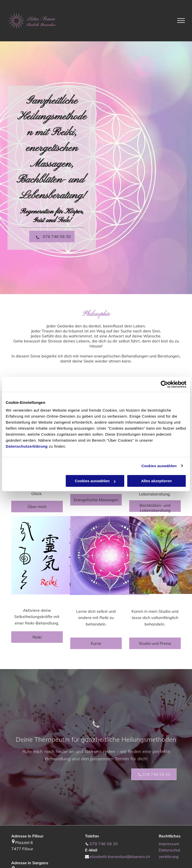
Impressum (169, 844)
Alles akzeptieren (157, 481)
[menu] (181, 21)
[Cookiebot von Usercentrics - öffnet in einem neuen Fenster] (164, 384)
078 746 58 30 (104, 844)
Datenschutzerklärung (27, 446)
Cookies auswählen (159, 466)
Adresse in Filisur (27, 836)
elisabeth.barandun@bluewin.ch (120, 856)
